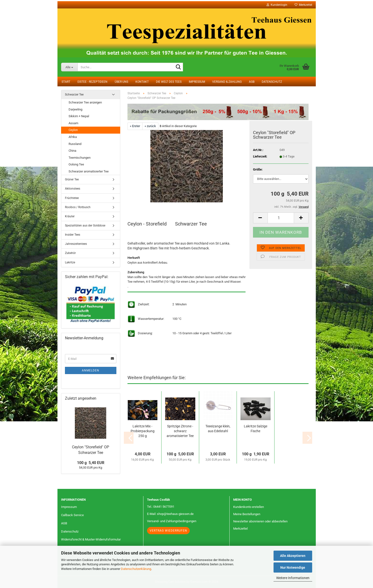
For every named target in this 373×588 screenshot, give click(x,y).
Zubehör (70, 253)
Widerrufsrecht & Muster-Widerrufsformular (91, 539)
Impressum (197, 82)
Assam (73, 123)
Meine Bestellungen (247, 514)
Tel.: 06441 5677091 (161, 507)
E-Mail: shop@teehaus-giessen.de (170, 514)
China (72, 151)
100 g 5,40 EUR (91, 463)
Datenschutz (272, 82)
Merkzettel (303, 5)
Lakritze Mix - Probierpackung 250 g (143, 431)
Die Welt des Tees (169, 82)
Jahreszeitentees (76, 244)
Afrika (73, 137)
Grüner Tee (72, 179)
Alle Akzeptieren (293, 556)
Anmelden (91, 370)
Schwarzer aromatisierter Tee (89, 171)
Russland (75, 144)
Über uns (121, 82)
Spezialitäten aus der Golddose (85, 226)
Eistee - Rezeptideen (92, 82)
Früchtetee (72, 198)
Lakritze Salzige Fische (256, 429)
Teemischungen (80, 158)
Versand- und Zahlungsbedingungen (172, 521)
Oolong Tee (76, 164)
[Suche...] (69, 67)
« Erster (135, 126)
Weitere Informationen (293, 578)
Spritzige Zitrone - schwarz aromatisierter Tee (180, 431)
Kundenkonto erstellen (249, 507)
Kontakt (142, 82)
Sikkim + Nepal (79, 116)
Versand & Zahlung (227, 82)
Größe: (258, 169)
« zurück (150, 126)
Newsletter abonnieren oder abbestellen (260, 521)
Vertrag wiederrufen (168, 531)
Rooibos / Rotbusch (78, 207)
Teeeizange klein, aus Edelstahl (218, 429)
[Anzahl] (281, 218)
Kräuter (70, 216)
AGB (252, 82)
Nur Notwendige (293, 567)
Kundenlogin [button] (277, 5)
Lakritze (70, 262)
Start (66, 82)
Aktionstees (73, 189)
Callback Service (72, 515)
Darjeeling (75, 109)
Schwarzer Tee (74, 95)
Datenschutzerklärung (136, 569)
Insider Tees (73, 235)
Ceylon (73, 130)
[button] (260, 218)
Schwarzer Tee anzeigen (85, 102)
